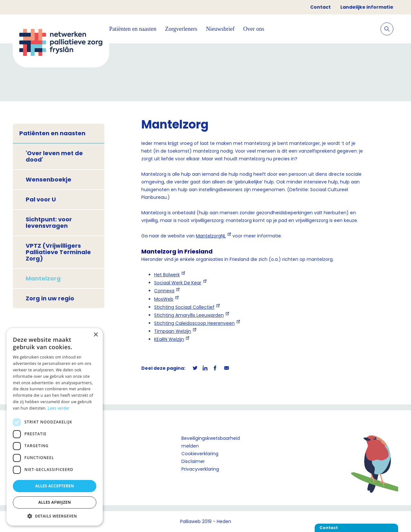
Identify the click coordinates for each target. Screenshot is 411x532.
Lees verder (59, 408)
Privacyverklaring (200, 469)
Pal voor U (41, 199)
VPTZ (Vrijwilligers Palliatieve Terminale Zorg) (58, 252)
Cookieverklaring (200, 454)
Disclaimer (193, 461)
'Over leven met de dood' (54, 156)
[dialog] (55, 427)
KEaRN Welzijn (169, 339)
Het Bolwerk (167, 275)
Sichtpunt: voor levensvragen (49, 222)
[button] (55, 516)
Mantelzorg (43, 278)
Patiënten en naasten (133, 29)
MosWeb (164, 299)
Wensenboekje (48, 179)
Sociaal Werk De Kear (178, 283)
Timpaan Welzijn (173, 331)
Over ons (254, 29)
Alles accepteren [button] (55, 486)
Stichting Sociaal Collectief (184, 307)
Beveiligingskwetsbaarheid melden (211, 442)
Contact (320, 7)
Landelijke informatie (367, 7)
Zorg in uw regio (50, 298)
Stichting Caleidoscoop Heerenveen (194, 323)
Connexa (164, 291)
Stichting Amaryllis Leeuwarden (189, 315)
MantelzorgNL (211, 236)
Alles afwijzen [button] (55, 502)
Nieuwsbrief (220, 29)
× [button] (96, 335)
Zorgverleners (181, 29)
